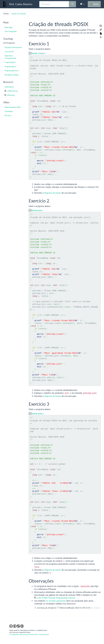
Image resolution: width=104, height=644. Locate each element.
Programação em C (12, 71)
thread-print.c (38, 414)
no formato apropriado (56, 601)
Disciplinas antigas (12, 75)
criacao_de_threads (19, 14)
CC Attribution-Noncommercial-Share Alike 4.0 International (29, 634)
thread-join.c (37, 210)
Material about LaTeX (13, 107)
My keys (8, 115)
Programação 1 (10, 62)
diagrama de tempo (53, 193)
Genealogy (9, 111)
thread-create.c (38, 53)
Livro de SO (9, 52)
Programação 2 (10, 66)
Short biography (11, 31)
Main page (9, 27)
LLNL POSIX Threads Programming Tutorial (56, 598)
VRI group (11, 95)
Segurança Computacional (10, 57)
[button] (82, 4)
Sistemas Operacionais (13, 47)
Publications (9, 87)
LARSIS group (12, 91)
